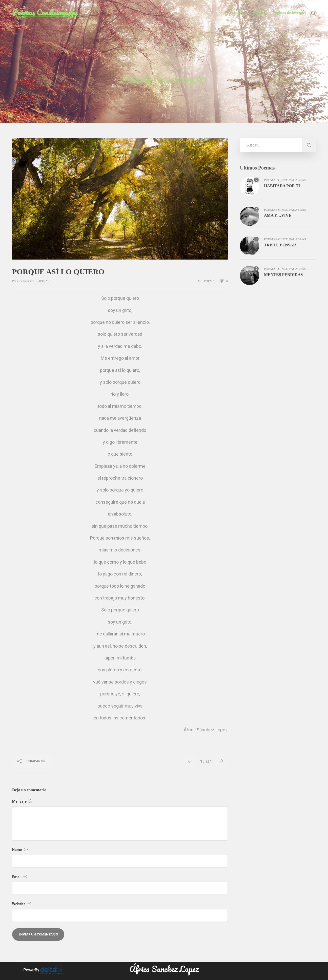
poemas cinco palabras (285, 180)
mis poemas (207, 281)
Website (22, 904)
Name (20, 850)
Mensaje (22, 801)
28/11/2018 (45, 281)
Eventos (258, 13)
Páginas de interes (288, 13)
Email (20, 877)
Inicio (239, 13)
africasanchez (26, 281)
